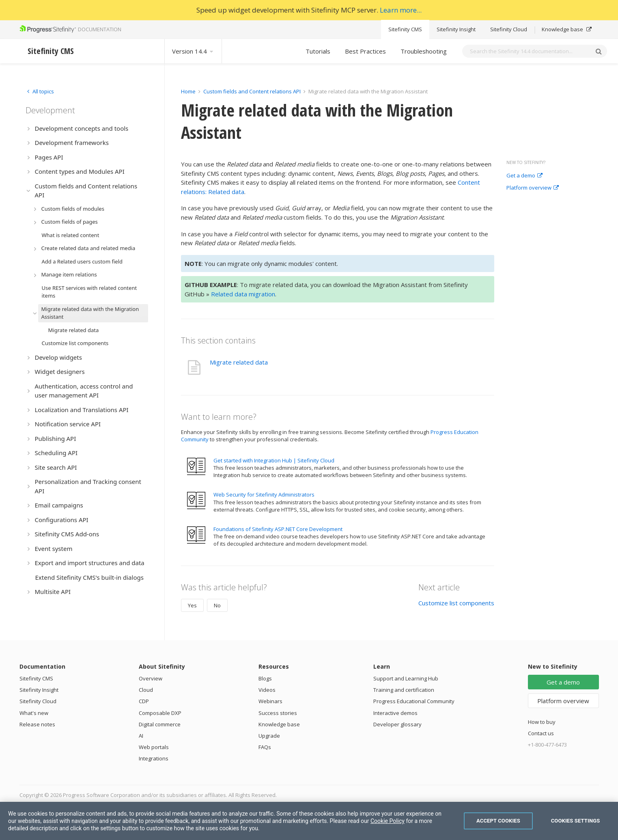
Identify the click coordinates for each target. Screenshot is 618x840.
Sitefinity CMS (405, 29)
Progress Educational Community (414, 701)
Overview (151, 678)
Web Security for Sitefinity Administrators (264, 494)
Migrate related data (239, 362)
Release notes (37, 724)
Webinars (270, 701)
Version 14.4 (193, 51)
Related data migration (243, 294)
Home (188, 91)
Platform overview (533, 188)
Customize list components (456, 603)
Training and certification (404, 690)
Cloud (146, 690)
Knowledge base (567, 29)
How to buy (542, 722)
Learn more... (401, 10)
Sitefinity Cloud (509, 29)
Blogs (265, 678)
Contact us (541, 733)
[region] (309, 821)
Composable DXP (160, 713)
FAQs (265, 747)
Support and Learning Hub (406, 678)
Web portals (154, 747)
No (217, 605)
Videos (267, 690)
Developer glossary (397, 724)
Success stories (278, 713)
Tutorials (318, 51)
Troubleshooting (424, 51)
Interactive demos (395, 713)
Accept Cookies (498, 821)
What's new (34, 713)
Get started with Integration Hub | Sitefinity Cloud (274, 460)
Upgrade (269, 736)
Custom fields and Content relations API (252, 91)
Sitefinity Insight (456, 29)
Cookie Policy (388, 821)
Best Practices (365, 51)
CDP (144, 701)
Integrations (154, 758)
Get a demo (524, 176)
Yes (192, 605)
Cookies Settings (576, 821)
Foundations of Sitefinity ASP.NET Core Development (278, 529)
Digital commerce (160, 724)
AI (141, 736)
